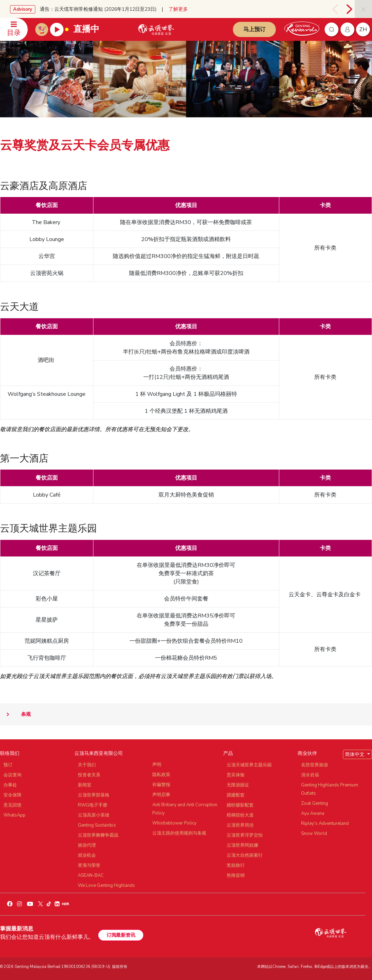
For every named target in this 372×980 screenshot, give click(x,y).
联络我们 (10, 753)
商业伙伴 (307, 753)
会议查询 (12, 775)
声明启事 (161, 795)
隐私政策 (161, 775)
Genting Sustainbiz (97, 825)
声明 (157, 765)
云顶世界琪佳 (240, 825)
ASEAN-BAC (91, 875)
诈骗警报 (161, 785)
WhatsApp (15, 815)
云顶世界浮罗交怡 (245, 835)
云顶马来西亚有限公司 (99, 753)
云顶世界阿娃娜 (242, 845)
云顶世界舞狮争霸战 (98, 835)
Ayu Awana (313, 813)
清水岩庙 (310, 775)
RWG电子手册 (93, 805)
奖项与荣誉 (89, 865)
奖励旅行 (236, 865)
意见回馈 (12, 805)
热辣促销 (236, 875)
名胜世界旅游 (315, 765)
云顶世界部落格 (94, 795)
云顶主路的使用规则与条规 (179, 833)
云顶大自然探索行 (245, 855)
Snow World (314, 834)
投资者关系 (89, 775)
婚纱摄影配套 (240, 805)
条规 (15, 714)
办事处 (10, 785)
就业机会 (87, 855)
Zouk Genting (315, 803)
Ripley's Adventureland (325, 823)
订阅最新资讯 (121, 935)
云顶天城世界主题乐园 (249, 765)
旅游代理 (87, 845)
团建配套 (236, 795)
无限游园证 (238, 785)
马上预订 (254, 29)
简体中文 (355, 754)
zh (363, 29)
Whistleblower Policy (174, 823)
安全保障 (12, 795)
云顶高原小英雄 (94, 815)
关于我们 (87, 765)
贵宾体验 (236, 775)
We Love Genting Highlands (106, 885)
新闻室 (85, 785)
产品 (228, 753)
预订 (8, 765)
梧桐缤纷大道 (240, 815)
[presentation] (336, 9)
